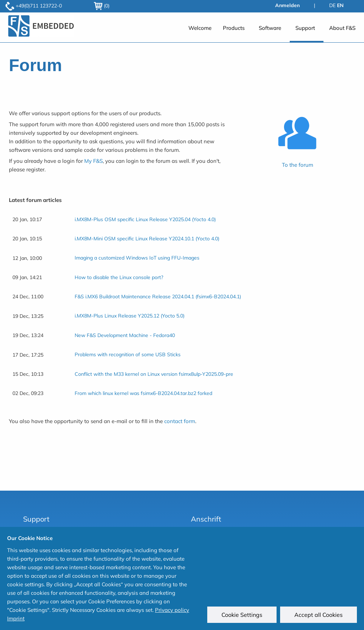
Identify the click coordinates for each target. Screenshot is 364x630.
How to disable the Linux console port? (119, 277)
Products (234, 28)
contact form (180, 421)
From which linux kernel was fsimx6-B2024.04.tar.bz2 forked (143, 393)
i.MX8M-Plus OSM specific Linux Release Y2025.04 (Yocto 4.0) (145, 219)
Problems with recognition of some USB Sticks (128, 354)
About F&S (342, 28)
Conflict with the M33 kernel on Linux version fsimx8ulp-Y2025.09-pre (154, 374)
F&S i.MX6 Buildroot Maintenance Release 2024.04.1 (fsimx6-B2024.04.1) (158, 297)
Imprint (16, 618)
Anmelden (287, 5)
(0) (102, 6)
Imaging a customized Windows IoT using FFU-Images (137, 258)
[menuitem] (200, 31)
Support (305, 28)
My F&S (93, 161)
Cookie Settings (242, 615)
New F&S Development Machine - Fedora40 (125, 335)
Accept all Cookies (318, 615)
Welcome (200, 28)
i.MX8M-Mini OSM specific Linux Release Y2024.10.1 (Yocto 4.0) (147, 239)
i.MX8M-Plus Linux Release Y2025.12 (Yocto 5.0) (130, 316)
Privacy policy (172, 610)
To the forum (298, 165)
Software (270, 28)
